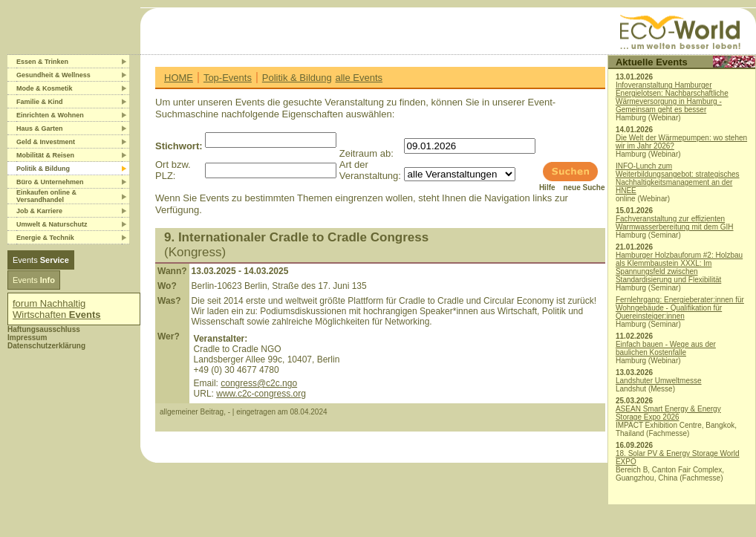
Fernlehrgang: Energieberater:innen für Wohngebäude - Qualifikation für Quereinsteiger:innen (680, 308)
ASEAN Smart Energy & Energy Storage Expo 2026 (668, 413)
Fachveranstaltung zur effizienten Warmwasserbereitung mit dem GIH (675, 223)
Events (41, 260)
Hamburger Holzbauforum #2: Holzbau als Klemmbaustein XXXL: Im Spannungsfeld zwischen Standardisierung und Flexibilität (679, 267)
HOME (179, 78)
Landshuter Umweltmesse (659, 381)
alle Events (359, 78)
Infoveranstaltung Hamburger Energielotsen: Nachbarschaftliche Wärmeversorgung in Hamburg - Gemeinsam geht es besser (672, 97)
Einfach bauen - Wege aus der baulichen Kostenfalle (666, 348)
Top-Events (228, 78)
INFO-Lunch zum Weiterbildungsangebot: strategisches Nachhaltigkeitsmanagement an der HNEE (678, 178)
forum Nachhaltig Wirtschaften (57, 309)
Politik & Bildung (297, 78)
